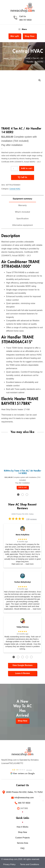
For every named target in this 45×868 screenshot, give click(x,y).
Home (6, 58)
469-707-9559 (25, 20)
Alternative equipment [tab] (22, 225)
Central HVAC (28, 51)
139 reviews (31, 519)
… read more (28, 564)
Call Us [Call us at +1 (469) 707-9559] (24, 177)
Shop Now (30, 36)
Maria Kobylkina (22, 535)
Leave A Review (22, 673)
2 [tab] (23, 495)
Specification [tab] (23, 219)
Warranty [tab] (22, 205)
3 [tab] (27, 495)
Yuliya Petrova (22, 627)
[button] (40, 80)
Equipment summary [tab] (22, 199)
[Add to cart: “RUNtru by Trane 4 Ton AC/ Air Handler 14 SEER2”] (23, 488)
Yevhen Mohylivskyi (22, 582)
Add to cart (27, 168)
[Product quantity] (14, 169)
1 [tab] (18, 495)
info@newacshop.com (24, 798)
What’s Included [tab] (22, 212)
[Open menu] (22, 29)
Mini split (15, 36)
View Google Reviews (22, 665)
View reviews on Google (22, 774)
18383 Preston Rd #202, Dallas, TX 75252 (24, 792)
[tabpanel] (22, 463)
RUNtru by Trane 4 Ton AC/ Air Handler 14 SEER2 (22, 472)
